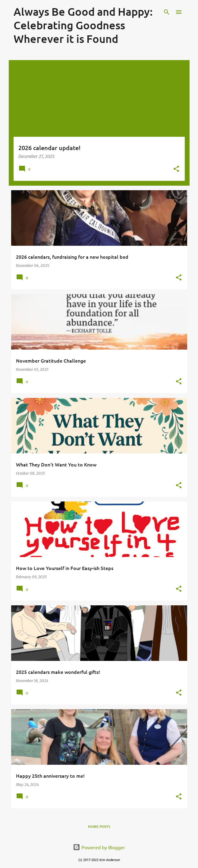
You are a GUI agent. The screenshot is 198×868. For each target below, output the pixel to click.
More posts (99, 826)
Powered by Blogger (99, 847)
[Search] (167, 12)
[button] (176, 169)
